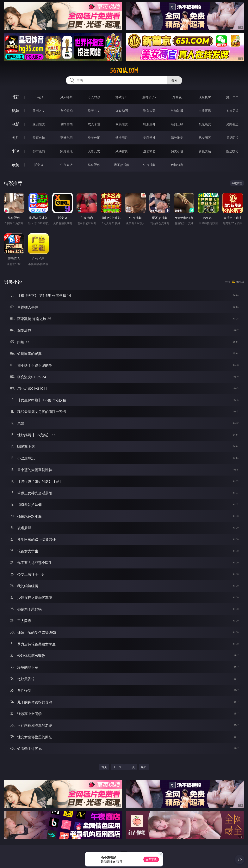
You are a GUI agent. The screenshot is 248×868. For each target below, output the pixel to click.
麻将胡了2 (149, 97)
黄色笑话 (205, 151)
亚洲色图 (66, 138)
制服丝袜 (149, 124)
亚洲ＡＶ (39, 111)
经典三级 (177, 124)
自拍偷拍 (66, 111)
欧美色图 (94, 138)
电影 (15, 124)
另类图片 (232, 138)
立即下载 (151, 859)
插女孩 (39, 165)
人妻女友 (94, 151)
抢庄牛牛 (232, 97)
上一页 (117, 767)
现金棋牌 (205, 97)
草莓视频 (94, 165)
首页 (104, 767)
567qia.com (124, 70)
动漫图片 (122, 138)
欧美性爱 (122, 124)
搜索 (174, 80)
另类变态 (232, 124)
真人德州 (66, 97)
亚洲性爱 (39, 124)
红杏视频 (149, 165)
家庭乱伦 (66, 151)
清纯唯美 (177, 138)
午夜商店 (66, 165)
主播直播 (205, 111)
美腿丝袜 (149, 138)
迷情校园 (149, 151)
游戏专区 (122, 97)
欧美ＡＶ (94, 111)
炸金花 (177, 97)
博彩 (15, 97)
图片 (15, 138)
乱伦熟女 (205, 124)
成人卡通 (94, 124)
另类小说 (177, 151)
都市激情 (39, 151)
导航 (15, 165)
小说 (15, 151)
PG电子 (39, 97)
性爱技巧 (232, 151)
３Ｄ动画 (122, 111)
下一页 (131, 767)
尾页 (144, 767)
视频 (15, 110)
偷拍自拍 (66, 124)
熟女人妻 (149, 111)
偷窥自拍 (39, 138)
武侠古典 (122, 151)
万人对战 (94, 97)
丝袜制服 (177, 111)
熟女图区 (205, 138)
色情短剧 (177, 165)
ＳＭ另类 (232, 111)
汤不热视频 (122, 165)
